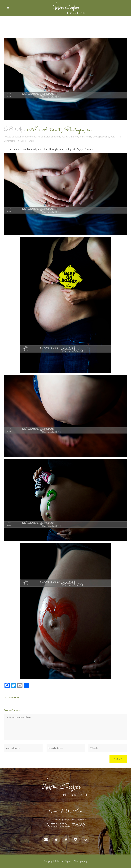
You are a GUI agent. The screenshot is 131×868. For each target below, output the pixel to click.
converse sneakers (51, 137)
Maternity (73, 137)
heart (64, 137)
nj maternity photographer (93, 137)
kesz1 (114, 137)
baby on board (32, 137)
